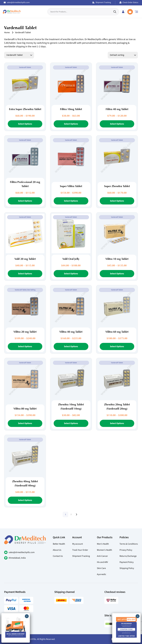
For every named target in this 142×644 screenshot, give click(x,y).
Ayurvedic (102, 574)
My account (78, 544)
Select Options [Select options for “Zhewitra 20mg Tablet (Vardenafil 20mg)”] (117, 423)
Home (7, 32)
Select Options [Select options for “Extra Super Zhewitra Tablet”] (25, 124)
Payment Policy (127, 562)
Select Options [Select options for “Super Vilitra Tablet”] (71, 201)
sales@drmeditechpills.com (17, 2)
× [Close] (137, 616)
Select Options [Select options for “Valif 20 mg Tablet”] (25, 274)
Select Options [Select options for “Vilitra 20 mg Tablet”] (25, 346)
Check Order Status (129, 2)
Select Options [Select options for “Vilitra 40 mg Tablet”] (71, 346)
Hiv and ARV (102, 562)
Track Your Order (80, 550)
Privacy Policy (126, 550)
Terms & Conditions (129, 544)
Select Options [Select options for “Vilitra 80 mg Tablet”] (25, 423)
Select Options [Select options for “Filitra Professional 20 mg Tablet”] (25, 201)
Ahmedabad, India (17, 558)
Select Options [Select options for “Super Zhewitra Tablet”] (117, 201)
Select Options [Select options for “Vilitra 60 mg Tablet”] (117, 346)
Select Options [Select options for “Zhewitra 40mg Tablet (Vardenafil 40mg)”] (25, 500)
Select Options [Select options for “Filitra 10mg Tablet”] (71, 124)
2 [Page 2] (71, 514)
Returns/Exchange (128, 556)
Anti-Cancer (102, 556)
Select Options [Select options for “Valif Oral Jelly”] (71, 274)
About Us (57, 550)
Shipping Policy (127, 568)
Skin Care (101, 568)
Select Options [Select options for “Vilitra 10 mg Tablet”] (117, 274)
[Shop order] (123, 55)
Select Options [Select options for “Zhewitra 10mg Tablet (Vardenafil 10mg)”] (71, 423)
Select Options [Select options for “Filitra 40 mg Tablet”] (117, 124)
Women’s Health (104, 550)
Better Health (59, 544)
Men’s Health (103, 544)
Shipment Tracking (102, 2)
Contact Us (58, 556)
